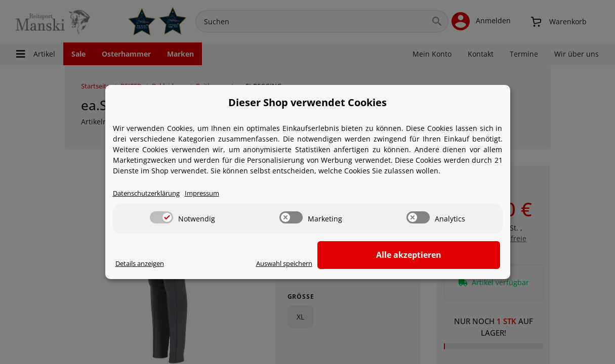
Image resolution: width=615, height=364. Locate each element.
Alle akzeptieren (449, 255)
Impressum (213, 194)
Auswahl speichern (361, 264)
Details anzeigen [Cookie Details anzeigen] (143, 264)
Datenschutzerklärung (151, 194)
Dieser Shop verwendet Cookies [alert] (307, 102)
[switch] (161, 218)
